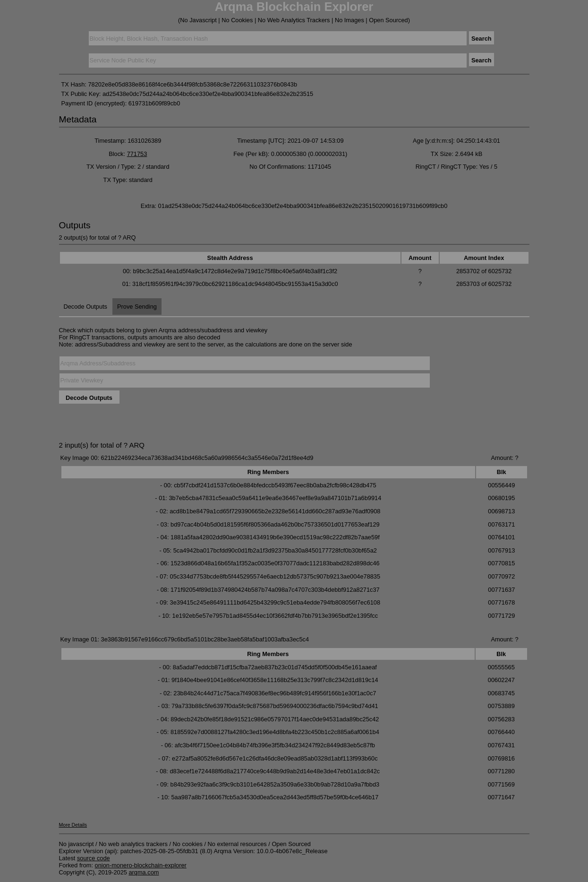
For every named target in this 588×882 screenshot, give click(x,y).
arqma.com (144, 872)
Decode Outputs (85, 307)
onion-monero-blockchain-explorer (141, 865)
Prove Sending (137, 307)
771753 (137, 154)
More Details (73, 825)
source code (94, 858)
